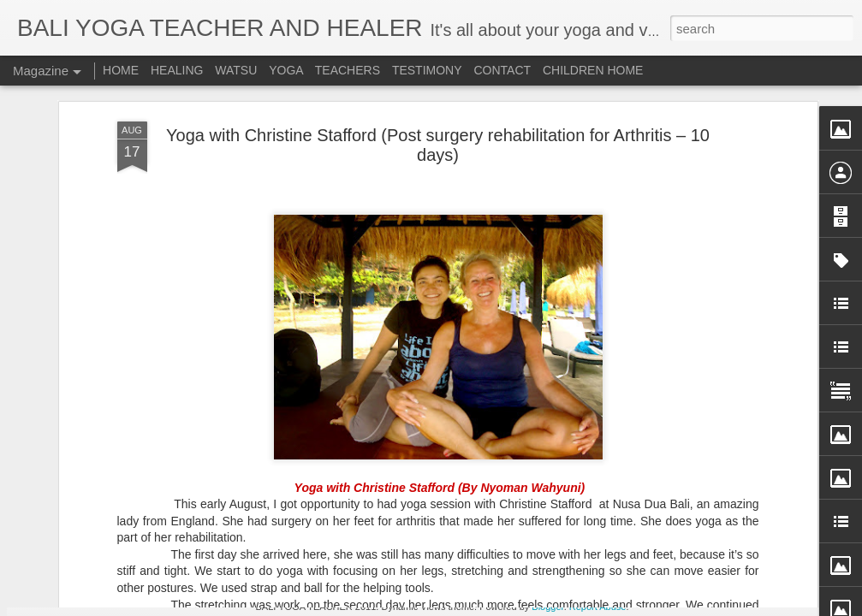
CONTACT (502, 70)
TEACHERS (348, 70)
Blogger (547, 607)
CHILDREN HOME (593, 70)
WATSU (236, 70)
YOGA (288, 70)
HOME (121, 70)
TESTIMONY (427, 70)
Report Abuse (598, 607)
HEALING (177, 70)
